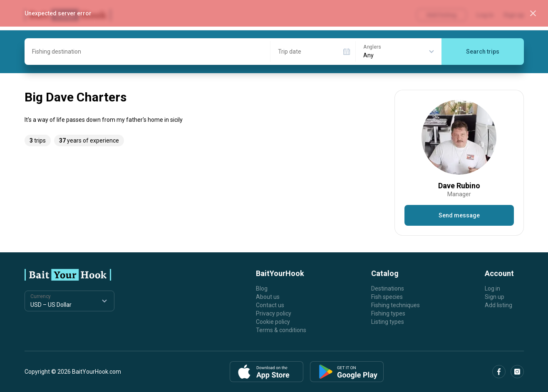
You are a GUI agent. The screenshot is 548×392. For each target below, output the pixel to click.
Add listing (498, 305)
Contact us (270, 305)
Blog (262, 288)
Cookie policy (273, 322)
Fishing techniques (396, 305)
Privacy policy (274, 313)
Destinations (388, 288)
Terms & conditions (281, 330)
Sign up (495, 297)
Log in (492, 288)
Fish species (387, 297)
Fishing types (388, 313)
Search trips (483, 52)
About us (268, 297)
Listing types (388, 322)
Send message (459, 215)
